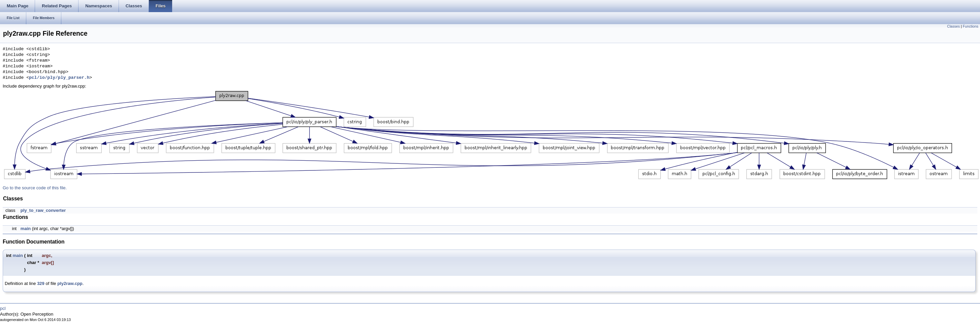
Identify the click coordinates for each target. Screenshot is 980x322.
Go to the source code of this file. (35, 188)
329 (41, 283)
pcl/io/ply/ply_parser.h (59, 78)
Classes (953, 26)
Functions (971, 26)
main (26, 229)
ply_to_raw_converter (43, 210)
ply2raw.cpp (70, 283)
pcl (3, 308)
